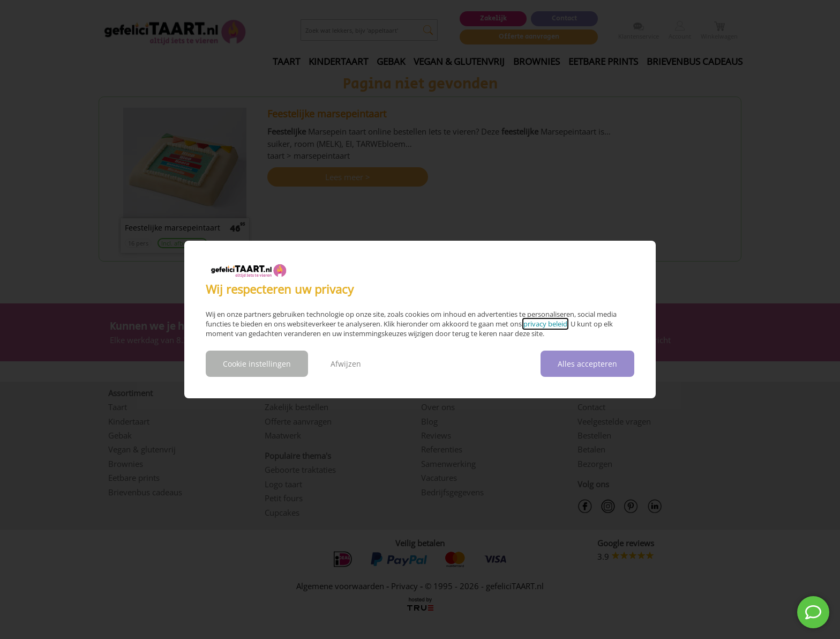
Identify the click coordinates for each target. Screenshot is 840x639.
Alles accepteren (587, 364)
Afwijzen (346, 364)
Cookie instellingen (257, 364)
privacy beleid (545, 324)
